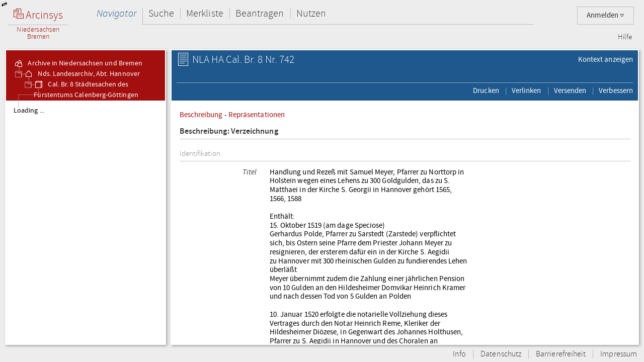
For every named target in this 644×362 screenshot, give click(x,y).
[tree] (86, 222)
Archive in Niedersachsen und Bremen (78, 63)
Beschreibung (201, 115)
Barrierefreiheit (561, 354)
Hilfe (625, 37)
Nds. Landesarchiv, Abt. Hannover (82, 74)
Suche (161, 13)
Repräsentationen (257, 115)
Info (459, 354)
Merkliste (205, 13)
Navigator (116, 13)
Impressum (619, 354)
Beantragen (260, 13)
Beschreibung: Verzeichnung (229, 131)
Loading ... (29, 111)
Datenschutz (501, 354)
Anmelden (606, 15)
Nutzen (311, 13)
